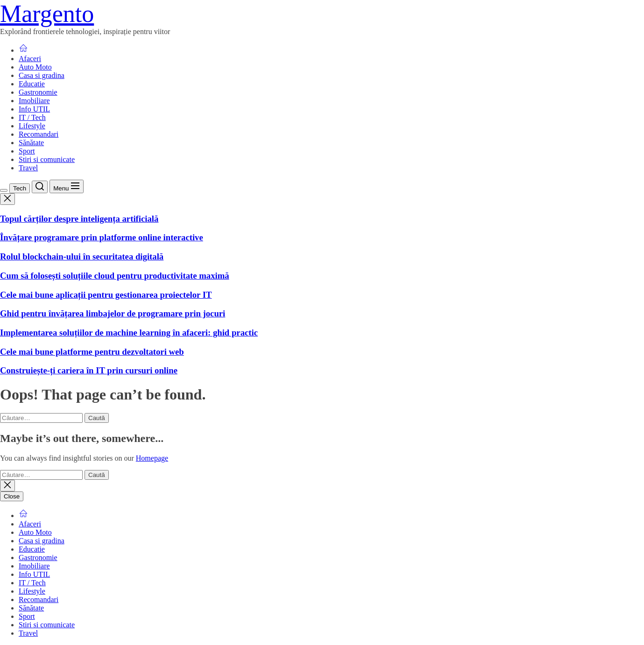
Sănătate (31, 143)
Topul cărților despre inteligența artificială (79, 219)
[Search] (40, 187)
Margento (47, 14)
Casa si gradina (42, 75)
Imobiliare (34, 101)
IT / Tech (32, 117)
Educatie (32, 84)
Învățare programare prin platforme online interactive (102, 237)
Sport (27, 151)
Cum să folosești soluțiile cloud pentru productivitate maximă (115, 276)
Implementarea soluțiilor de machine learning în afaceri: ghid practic (129, 333)
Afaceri (30, 59)
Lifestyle (32, 126)
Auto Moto (35, 67)
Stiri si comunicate (47, 159)
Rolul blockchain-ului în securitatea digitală (82, 256)
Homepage (152, 458)
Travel (28, 168)
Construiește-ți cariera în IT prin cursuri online (89, 370)
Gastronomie (38, 92)
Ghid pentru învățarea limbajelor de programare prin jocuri (113, 313)
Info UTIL (34, 109)
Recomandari (39, 134)
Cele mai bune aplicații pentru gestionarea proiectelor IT (106, 295)
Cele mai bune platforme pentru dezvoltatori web (92, 352)
